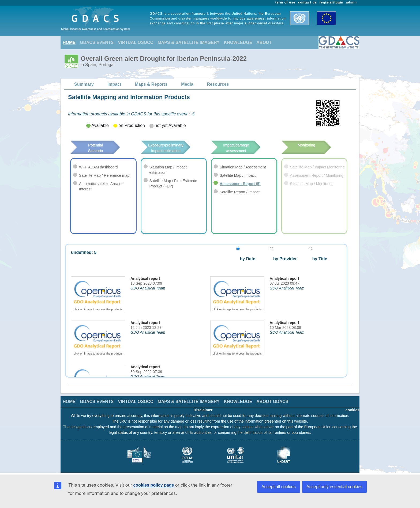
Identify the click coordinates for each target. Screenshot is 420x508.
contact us (307, 2)
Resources (218, 84)
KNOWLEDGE (238, 42)
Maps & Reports (151, 84)
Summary (84, 84)
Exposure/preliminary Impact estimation (174, 148)
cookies (352, 410)
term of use (285, 2)
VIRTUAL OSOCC (136, 42)
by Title (318, 259)
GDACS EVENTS (97, 42)
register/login (331, 2)
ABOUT (264, 42)
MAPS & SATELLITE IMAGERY (188, 42)
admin (351, 2)
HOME (69, 42)
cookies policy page (153, 485)
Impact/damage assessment (244, 148)
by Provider (283, 259)
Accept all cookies (279, 487)
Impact (114, 84)
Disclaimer (203, 410)
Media (187, 84)
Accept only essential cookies (334, 487)
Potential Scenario (103, 145)
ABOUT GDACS (272, 402)
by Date (247, 259)
